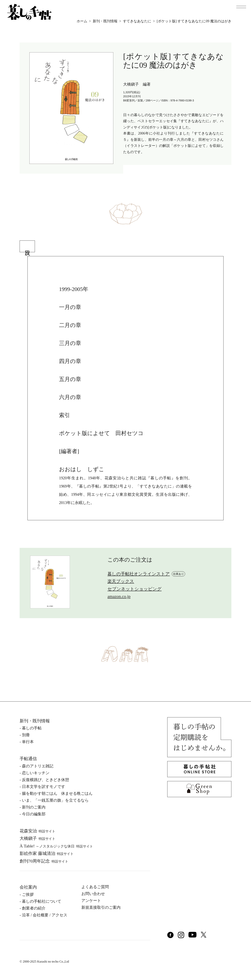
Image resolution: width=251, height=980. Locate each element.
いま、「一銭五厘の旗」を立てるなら (55, 800)
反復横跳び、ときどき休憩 (45, 780)
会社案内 (28, 887)
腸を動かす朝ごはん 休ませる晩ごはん (57, 793)
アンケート (91, 901)
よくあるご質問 (95, 887)
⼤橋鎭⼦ (37, 838)
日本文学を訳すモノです (44, 787)
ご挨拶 (28, 894)
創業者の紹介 (34, 908)
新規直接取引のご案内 (101, 907)
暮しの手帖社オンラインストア (139, 574)
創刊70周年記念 (44, 861)
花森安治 (37, 831)
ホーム (82, 21)
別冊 (26, 735)
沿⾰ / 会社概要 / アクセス (45, 915)
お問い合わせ (93, 894)
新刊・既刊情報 (105, 21)
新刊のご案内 (34, 807)
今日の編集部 (34, 814)
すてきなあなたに (137, 21)
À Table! (56, 846)
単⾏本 (28, 742)
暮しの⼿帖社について (42, 901)
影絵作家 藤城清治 (47, 853)
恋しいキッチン (36, 773)
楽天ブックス (121, 581)
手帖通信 (28, 759)
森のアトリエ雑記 (38, 766)
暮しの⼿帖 (32, 728)
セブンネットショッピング (135, 589)
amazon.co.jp (119, 596)
